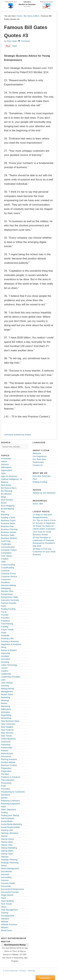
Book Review (7, 500)
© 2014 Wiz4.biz (10, 971)
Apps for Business (9, 476)
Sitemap (31, 971)
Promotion (6, 789)
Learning (5, 686)
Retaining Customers (10, 801)
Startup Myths (7, 851)
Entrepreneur (7, 594)
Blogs (4, 497)
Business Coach (8, 520)
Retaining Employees (11, 804)
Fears (4, 606)
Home (19, 16)
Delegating (6, 588)
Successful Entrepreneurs (13, 889)
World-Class (7, 930)
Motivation (6, 712)
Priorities (5, 774)
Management (7, 691)
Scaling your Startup (10, 815)
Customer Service (9, 576)
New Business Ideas (10, 721)
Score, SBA (38, 504)
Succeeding (6, 877)
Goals (4, 633)
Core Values (7, 556)
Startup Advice (8, 839)
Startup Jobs (7, 845)
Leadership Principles (11, 677)
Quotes (4, 798)
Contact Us (38, 465)
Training (5, 913)
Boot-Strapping (8, 506)
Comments (25, 41)
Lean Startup (7, 683)
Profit (3, 786)
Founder (5, 615)
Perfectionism (7, 753)
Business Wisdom (9, 538)
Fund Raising (7, 624)
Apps (3, 473)
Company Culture (9, 550)
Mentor (4, 703)
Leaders (5, 671)
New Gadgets (7, 727)
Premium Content (9, 765)
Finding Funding (8, 609)
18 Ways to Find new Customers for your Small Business (44, 552)
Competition (6, 553)
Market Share (7, 694)
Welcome (37, 453)
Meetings (5, 700)
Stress (4, 866)
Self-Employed (8, 818)
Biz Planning (7, 491)
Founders (5, 618)
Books (4, 503)
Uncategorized (8, 916)
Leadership (6, 674)
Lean (3, 680)
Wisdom (5, 927)
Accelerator (6, 458)
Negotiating (6, 715)
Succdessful (6, 871)
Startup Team (7, 854)
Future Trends (7, 630)
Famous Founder (9, 603)
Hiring (4, 647)
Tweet (14, 46)
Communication (8, 547)
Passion (5, 750)
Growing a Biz (7, 638)
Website (5, 922)
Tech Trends (7, 904)
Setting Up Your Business (44, 493)
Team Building (7, 901)
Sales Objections (9, 809)
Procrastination (8, 780)
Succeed (5, 874)
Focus (4, 612)
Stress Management (10, 868)
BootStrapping (7, 509)
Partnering (6, 745)
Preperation (6, 771)
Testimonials (38, 462)
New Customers (8, 724)
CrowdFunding (8, 568)
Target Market (7, 895)
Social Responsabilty (10, 827)
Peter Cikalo (12, 41)
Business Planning (9, 529)
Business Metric (8, 523)
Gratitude (5, 635)
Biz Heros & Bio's (32, 16)
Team (4, 898)
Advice (4, 461)
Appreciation (7, 470)
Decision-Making (9, 585)
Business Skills (8, 535)
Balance (5, 482)
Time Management (9, 910)
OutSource (6, 742)
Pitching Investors (9, 759)
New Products (7, 730)
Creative (5, 559)
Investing (5, 662)
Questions (6, 795)
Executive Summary (10, 600)
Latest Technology (9, 665)
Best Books (6, 485)
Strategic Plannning (10, 863)
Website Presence (9, 925)
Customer (5, 571)
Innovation (6, 659)
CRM (3, 562)
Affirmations (6, 467)
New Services (7, 733)
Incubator (5, 656)
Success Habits (8, 883)
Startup (4, 836)
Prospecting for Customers (13, 792)
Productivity (6, 783)
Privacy (23, 971)
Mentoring (6, 706)
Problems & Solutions (11, 777)
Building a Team (8, 517)
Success (5, 880)
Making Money (8, 689)
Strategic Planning (9, 860)
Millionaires (6, 709)
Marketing (5, 697)
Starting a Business (10, 833)
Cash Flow (6, 541)
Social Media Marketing (12, 824)
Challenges (6, 544)
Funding (5, 627)
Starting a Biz (7, 830)
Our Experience (40, 456)
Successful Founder (10, 892)
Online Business (8, 739)
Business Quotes (9, 532)
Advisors (5, 464)
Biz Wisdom (6, 494)
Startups (5, 857)
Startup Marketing (9, 848)
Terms (4, 907)
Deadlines (6, 582)
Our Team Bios (39, 459)
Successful (6, 886)
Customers (6, 579)
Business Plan (7, 526)
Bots (3, 512)
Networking (6, 718)
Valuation (5, 919)
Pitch (35, 479)
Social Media (7, 821)
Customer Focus (8, 574)
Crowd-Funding (8, 565)
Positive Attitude (8, 762)
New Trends (6, 736)
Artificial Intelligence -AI (12, 479)
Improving (5, 653)
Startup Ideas (7, 842)
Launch (4, 668)
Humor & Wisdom (9, 650)
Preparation (6, 768)
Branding (5, 515)
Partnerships (7, 748)
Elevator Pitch (7, 591)
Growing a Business (10, 641)
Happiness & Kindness (11, 644)
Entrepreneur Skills (10, 597)
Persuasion (6, 756)
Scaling (4, 812)
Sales (4, 807)
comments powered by (18, 435)
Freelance (6, 621)
